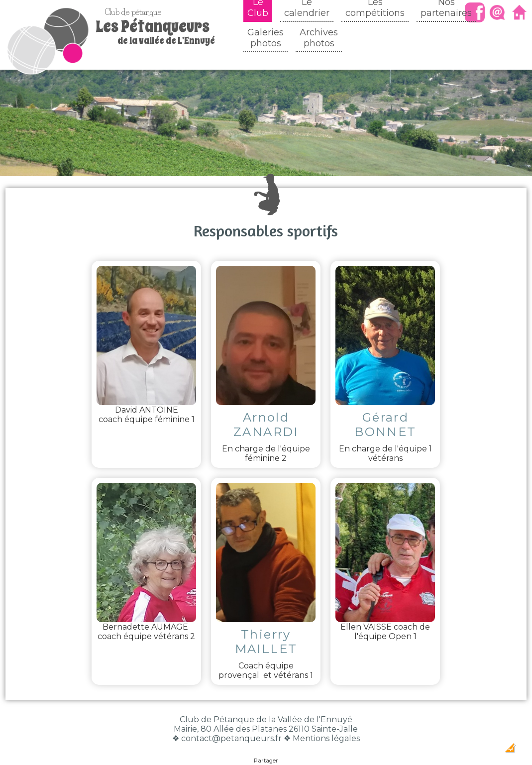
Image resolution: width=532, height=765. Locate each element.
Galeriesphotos (266, 38)
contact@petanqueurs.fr (231, 718)
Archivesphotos (319, 38)
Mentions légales (326, 718)
